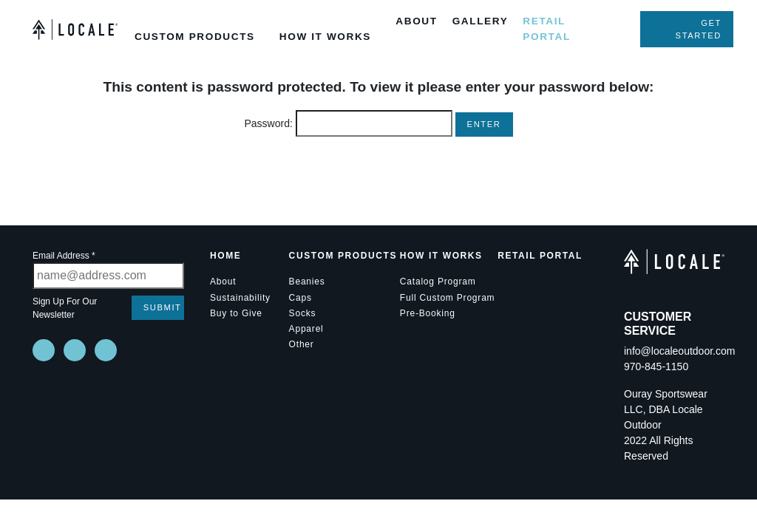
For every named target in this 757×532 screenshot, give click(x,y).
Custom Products (343, 256)
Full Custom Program (448, 298)
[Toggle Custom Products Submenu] (140, 10)
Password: (348, 123)
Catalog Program (438, 282)
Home (225, 256)
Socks (303, 313)
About (223, 282)
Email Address (64, 256)
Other (302, 344)
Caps (301, 298)
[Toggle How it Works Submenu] (285, 10)
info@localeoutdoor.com (679, 351)
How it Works (441, 256)
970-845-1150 (656, 366)
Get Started (699, 29)
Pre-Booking (428, 313)
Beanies (307, 282)
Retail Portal (540, 256)
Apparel (306, 329)
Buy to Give (236, 313)
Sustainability (240, 298)
